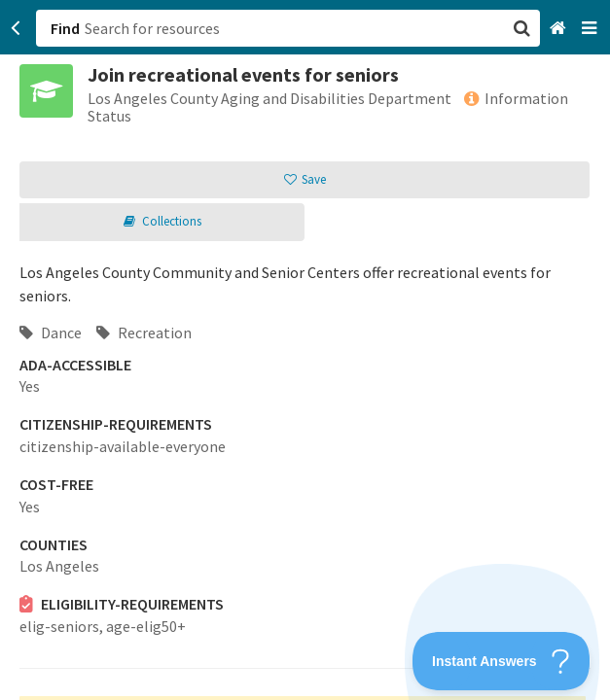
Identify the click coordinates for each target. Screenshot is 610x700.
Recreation (144, 332)
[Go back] (16, 28)
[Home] (560, 29)
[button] (305, 350)
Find (65, 28)
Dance (51, 332)
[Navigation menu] (591, 29)
